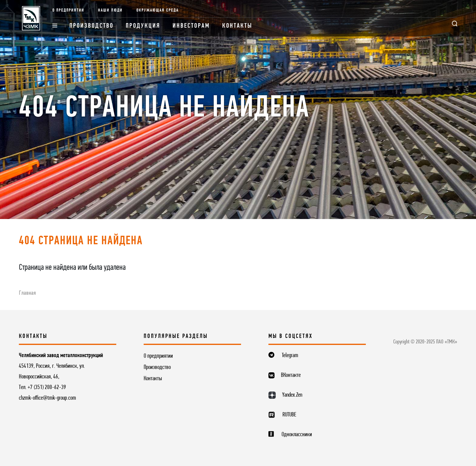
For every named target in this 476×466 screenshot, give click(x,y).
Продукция (143, 26)
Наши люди (110, 10)
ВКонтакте (291, 375)
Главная (27, 293)
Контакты (237, 26)
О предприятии (68, 10)
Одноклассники (297, 435)
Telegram (290, 356)
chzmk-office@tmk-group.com (47, 398)
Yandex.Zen (292, 395)
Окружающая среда (157, 10)
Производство (91, 26)
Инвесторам (191, 26)
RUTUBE (289, 415)
